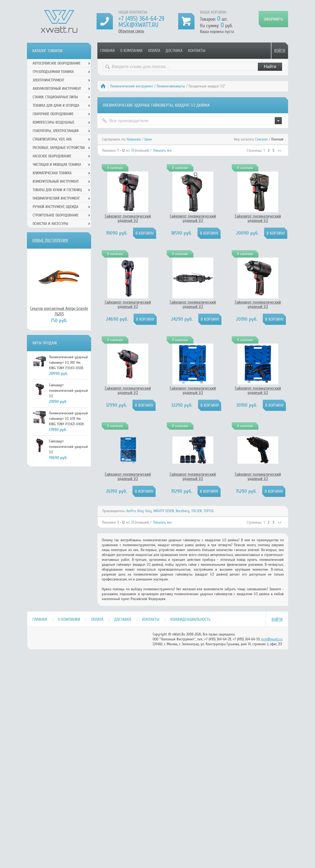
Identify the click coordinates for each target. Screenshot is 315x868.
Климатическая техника (52, 173)
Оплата (154, 51)
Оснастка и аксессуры (50, 224)
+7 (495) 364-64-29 (141, 19)
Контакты (197, 51)
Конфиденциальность (190, 619)
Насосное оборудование (52, 156)
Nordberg (183, 511)
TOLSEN (197, 511)
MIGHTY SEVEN (164, 511)
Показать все (162, 150)
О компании (131, 51)
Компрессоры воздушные (53, 122)
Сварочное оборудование (53, 114)
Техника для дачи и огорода (56, 106)
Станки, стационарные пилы (55, 97)
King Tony (145, 511)
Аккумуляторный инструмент (57, 89)
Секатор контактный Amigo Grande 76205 (59, 311)
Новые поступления (50, 240)
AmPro (131, 511)
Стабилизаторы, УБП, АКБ (52, 139)
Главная (107, 51)
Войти (280, 51)
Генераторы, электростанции (56, 131)
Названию (134, 139)
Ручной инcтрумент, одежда (55, 207)
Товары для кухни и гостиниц (57, 190)
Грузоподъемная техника (53, 72)
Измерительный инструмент (56, 181)
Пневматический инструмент (132, 86)
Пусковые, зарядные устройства (59, 148)
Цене (148, 139)
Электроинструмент (48, 80)
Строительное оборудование (56, 215)
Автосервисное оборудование (57, 63)
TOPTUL (209, 511)
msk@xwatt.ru (138, 25)
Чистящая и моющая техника (57, 165)
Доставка (174, 51)
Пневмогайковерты (171, 86)
